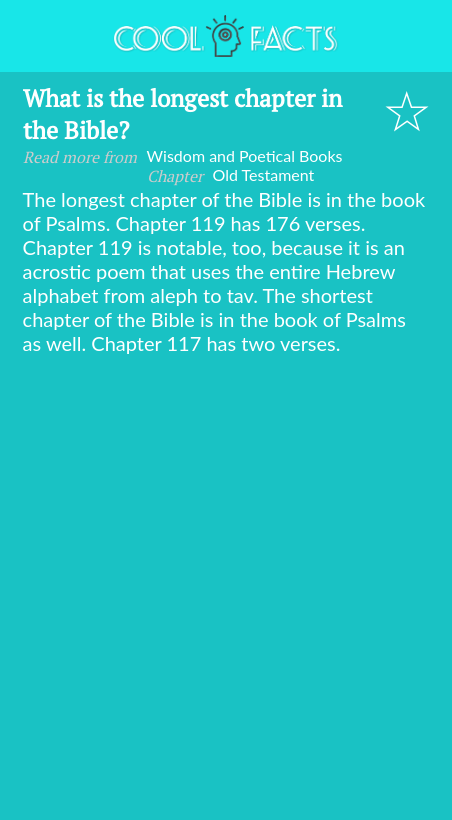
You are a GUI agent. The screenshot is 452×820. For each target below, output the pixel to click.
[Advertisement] (226, 591)
